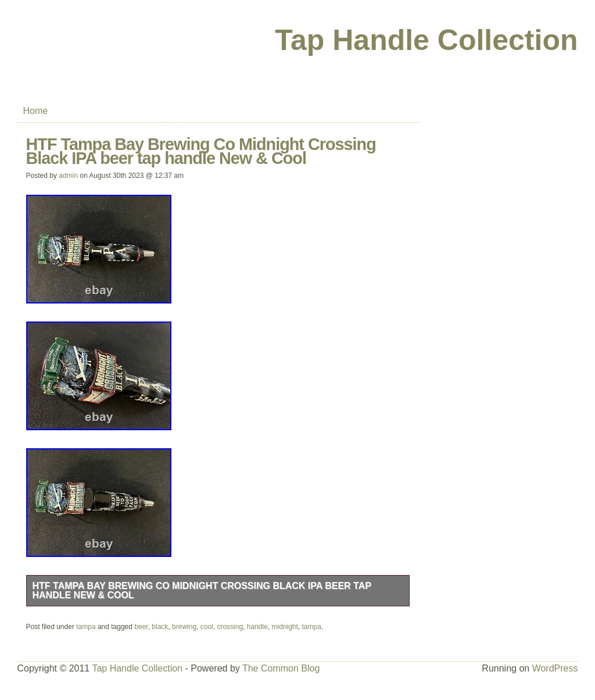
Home (36, 111)
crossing (230, 627)
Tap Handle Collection (426, 40)
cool (207, 627)
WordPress (555, 668)
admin (68, 176)
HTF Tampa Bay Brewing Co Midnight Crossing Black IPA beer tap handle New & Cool (202, 590)
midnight (285, 627)
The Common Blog (281, 668)
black (160, 627)
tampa (86, 627)
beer (141, 627)
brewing (184, 627)
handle (257, 627)
